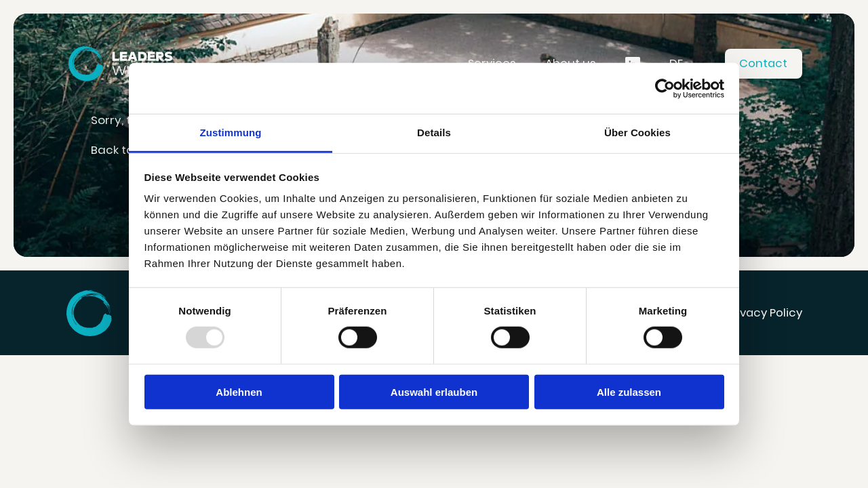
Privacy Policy (764, 313)
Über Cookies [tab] (637, 133)
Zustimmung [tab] (231, 133)
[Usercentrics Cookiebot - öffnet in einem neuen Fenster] (665, 88)
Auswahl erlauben (434, 392)
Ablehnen (239, 392)
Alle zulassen (629, 392)
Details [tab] (434, 133)
